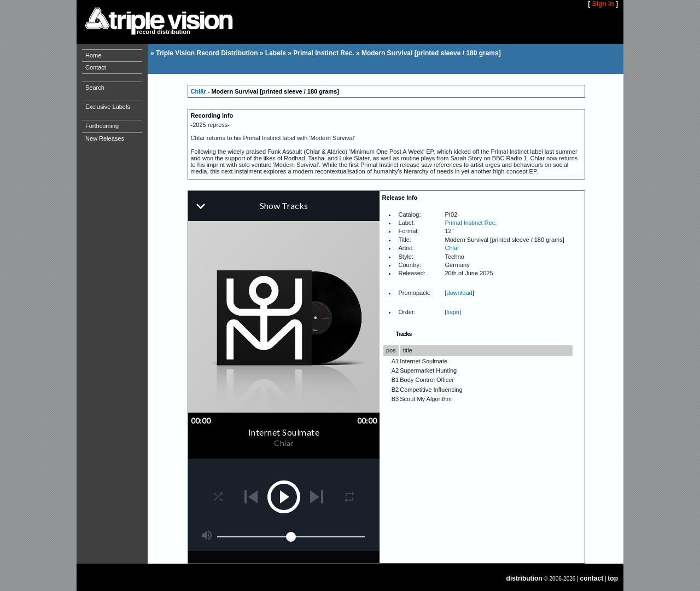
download (460, 293)
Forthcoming (102, 126)
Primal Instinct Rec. (323, 53)
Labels (276, 53)
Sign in (603, 4)
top (613, 578)
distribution (524, 578)
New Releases (105, 138)
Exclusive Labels (108, 107)
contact (592, 578)
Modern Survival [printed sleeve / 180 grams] (431, 53)
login (453, 312)
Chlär (199, 91)
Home (93, 55)
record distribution (164, 32)
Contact (96, 67)
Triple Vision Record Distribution (207, 53)
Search (95, 88)
